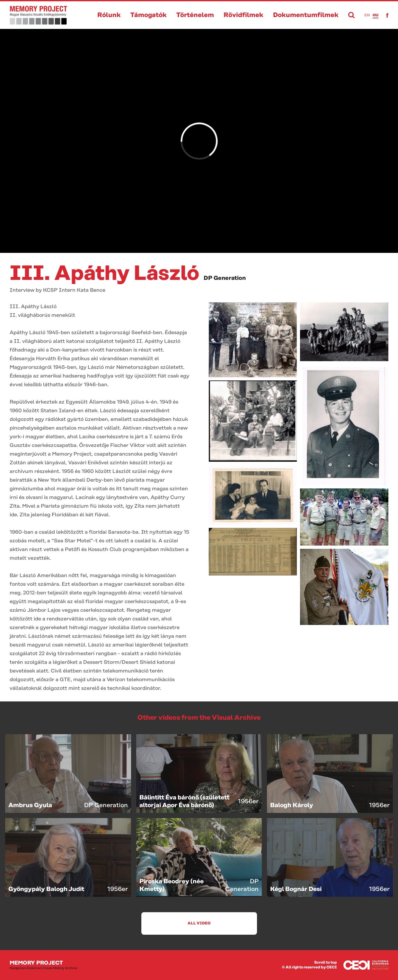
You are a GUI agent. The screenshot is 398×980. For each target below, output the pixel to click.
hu (376, 15)
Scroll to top (326, 962)
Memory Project (44, 965)
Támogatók (149, 15)
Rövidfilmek (243, 15)
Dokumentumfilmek (306, 15)
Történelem (195, 15)
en (367, 15)
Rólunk (109, 15)
